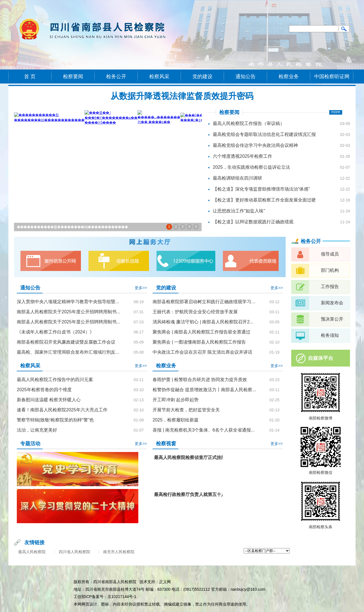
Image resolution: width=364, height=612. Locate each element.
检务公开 (116, 76)
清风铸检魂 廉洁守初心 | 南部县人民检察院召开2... (203, 322)
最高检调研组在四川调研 (237, 178)
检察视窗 (166, 444)
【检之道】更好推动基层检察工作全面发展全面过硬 (264, 200)
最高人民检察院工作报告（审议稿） (249, 123)
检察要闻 (73, 76)
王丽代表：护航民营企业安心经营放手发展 (195, 312)
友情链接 (34, 543)
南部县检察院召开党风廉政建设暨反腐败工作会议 (66, 342)
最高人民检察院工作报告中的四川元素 (55, 380)
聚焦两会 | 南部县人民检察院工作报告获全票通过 (201, 332)
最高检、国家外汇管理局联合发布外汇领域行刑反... (68, 352)
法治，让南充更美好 (37, 430)
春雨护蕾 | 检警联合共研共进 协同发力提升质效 (200, 380)
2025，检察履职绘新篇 (176, 420)
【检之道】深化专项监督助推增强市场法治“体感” (261, 189)
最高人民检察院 (32, 552)
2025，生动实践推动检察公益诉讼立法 (251, 167)
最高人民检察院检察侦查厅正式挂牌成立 (194, 457)
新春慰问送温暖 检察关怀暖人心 (49, 400)
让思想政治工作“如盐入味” (239, 211)
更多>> (141, 288)
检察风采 (159, 76)
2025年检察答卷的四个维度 (44, 390)
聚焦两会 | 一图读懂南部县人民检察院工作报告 (199, 342)
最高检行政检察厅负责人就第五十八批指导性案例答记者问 (212, 494)
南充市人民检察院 (119, 552)
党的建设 (202, 76)
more (336, 112)
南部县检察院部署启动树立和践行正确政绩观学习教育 (205, 302)
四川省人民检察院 (74, 552)
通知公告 (246, 76)
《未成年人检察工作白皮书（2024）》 (55, 332)
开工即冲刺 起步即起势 (176, 400)
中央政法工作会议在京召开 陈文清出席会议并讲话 (202, 352)
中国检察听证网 (332, 76)
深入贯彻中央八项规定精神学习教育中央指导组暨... (68, 302)
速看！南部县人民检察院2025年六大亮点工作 (62, 410)
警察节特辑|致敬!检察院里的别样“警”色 (55, 420)
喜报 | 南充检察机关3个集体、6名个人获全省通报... (204, 430)
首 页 (30, 76)
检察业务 (289, 76)
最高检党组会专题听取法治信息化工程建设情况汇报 (264, 134)
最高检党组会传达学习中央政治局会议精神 (255, 145)
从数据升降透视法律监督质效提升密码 (182, 96)
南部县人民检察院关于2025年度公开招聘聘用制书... (68, 312)
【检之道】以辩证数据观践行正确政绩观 (253, 222)
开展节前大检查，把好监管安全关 (186, 410)
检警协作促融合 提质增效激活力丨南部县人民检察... (204, 390)
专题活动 (30, 444)
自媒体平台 (321, 358)
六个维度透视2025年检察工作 (242, 156)
